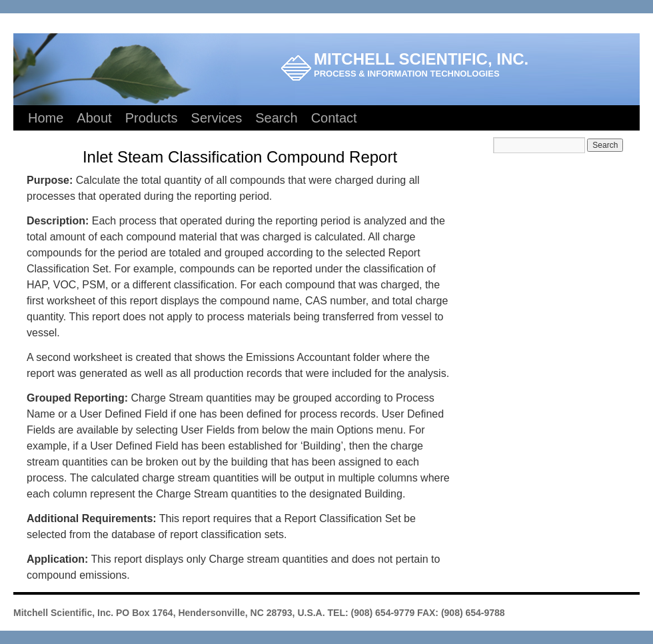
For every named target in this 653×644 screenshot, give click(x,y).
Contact (334, 118)
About (94, 118)
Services (217, 118)
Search (276, 118)
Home (46, 118)
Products (152, 118)
